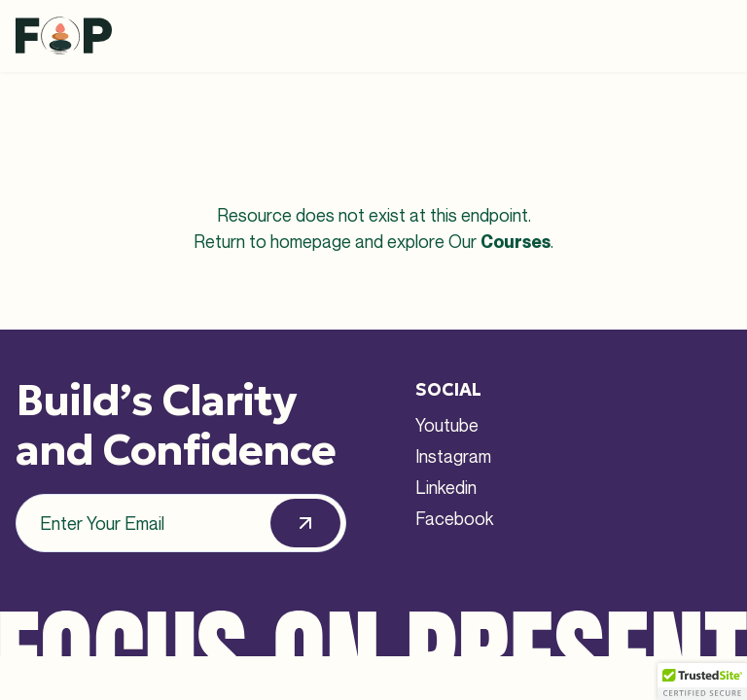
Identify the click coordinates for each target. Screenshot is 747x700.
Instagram (453, 456)
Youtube (447, 425)
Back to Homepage (374, 292)
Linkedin (446, 487)
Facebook (455, 518)
